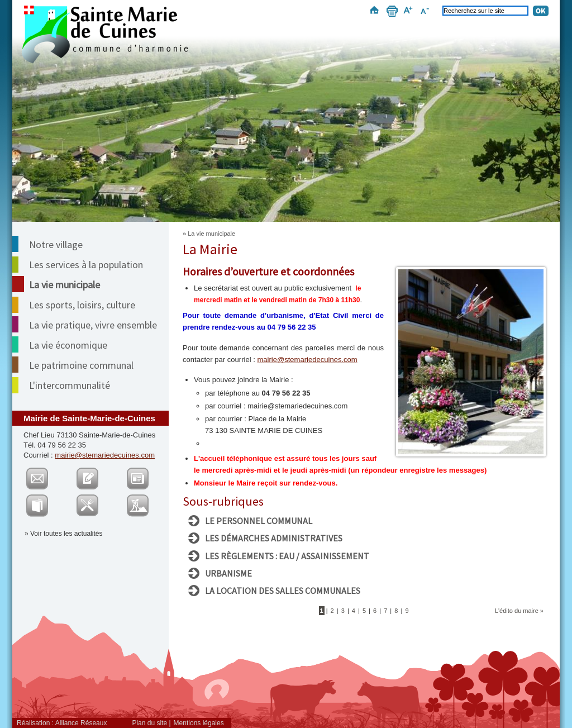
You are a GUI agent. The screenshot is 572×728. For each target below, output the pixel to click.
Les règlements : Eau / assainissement (287, 556)
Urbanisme (228, 573)
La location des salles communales (283, 591)
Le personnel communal (259, 521)
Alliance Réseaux (81, 723)
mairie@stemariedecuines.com (105, 455)
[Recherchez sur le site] (485, 11)
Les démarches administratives (274, 538)
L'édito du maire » (519, 611)
